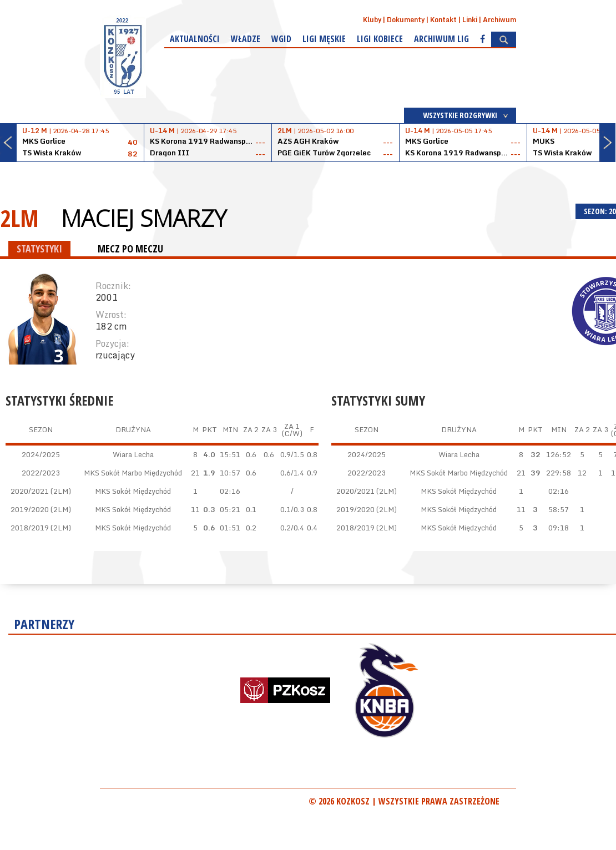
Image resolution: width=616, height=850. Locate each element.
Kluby (372, 20)
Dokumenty (406, 20)
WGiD (281, 39)
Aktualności (195, 39)
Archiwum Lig (441, 39)
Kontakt (443, 20)
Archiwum (499, 20)
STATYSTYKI (39, 249)
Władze (246, 39)
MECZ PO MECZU (130, 249)
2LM (19, 218)
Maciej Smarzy (144, 218)
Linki (470, 20)
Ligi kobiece (380, 39)
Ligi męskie (324, 39)
